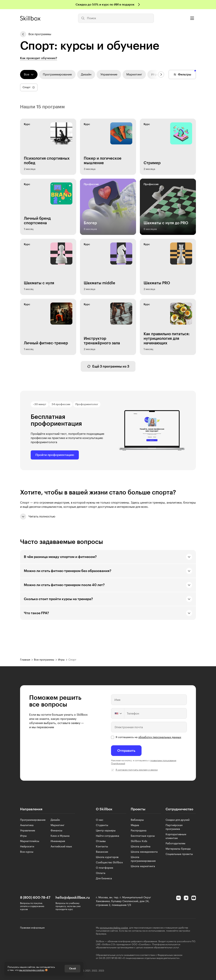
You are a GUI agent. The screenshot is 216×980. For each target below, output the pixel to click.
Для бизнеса (104, 879)
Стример (152, 163)
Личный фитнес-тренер (46, 343)
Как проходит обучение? (39, 58)
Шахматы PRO (157, 283)
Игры (23, 836)
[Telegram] (186, 898)
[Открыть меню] (192, 18)
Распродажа (139, 831)
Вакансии (102, 852)
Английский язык (61, 847)
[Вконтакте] (178, 898)
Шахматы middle (99, 283)
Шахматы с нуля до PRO (166, 223)
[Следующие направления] (161, 74)
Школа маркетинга (143, 866)
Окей (72, 969)
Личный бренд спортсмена (37, 221)
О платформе (104, 868)
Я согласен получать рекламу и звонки (137, 770)
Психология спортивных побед (47, 161)
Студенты (102, 825)
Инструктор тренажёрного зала (102, 341)
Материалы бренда (178, 849)
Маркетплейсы (30, 841)
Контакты (102, 847)
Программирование (33, 820)
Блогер (90, 223)
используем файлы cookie (114, 928)
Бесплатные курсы (143, 836)
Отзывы (101, 841)
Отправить (126, 751)
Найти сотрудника (108, 836)
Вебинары (137, 820)
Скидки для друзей (178, 820)
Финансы (56, 831)
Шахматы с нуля (39, 283)
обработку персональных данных (160, 737)
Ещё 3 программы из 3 (108, 366)
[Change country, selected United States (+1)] (118, 713)
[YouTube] (194, 898)
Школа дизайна (141, 847)
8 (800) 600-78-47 (35, 898)
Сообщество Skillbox (109, 863)
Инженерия (58, 841)
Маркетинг (58, 825)
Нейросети (27, 847)
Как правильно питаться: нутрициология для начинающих (167, 339)
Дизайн (55, 820)
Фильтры (182, 74)
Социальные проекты (179, 854)
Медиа (135, 825)
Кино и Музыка (60, 836)
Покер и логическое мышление (103, 161)
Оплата (101, 873)
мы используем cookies (32, 970)
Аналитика (27, 825)
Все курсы (27, 852)
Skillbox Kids (139, 841)
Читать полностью (38, 517)
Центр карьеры (106, 831)
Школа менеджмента (144, 852)
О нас (100, 820)
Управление (28, 831)
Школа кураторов (107, 857)
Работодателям (175, 844)
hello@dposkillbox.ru (73, 898)
